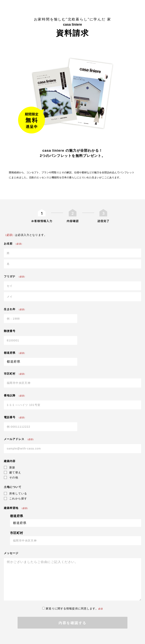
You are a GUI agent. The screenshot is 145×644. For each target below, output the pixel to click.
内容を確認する (72, 623)
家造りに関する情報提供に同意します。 (72, 608)
